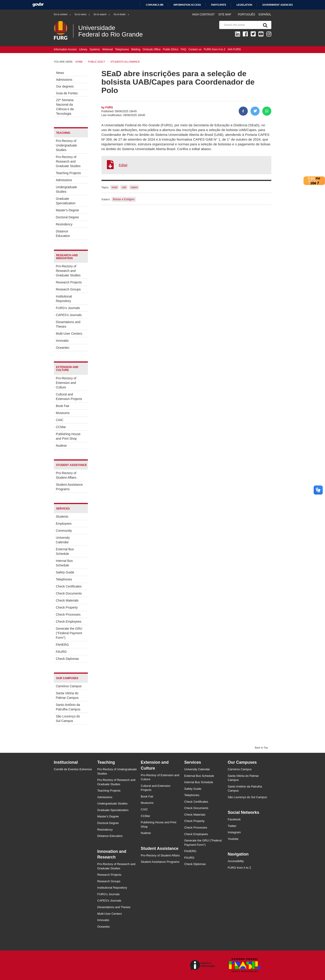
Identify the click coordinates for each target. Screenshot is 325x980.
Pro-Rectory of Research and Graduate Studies (68, 161)
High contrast (203, 15)
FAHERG (63, 645)
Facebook (234, 819)
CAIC (60, 420)
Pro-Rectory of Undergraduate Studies (66, 145)
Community (64, 531)
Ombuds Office (152, 49)
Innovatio (62, 341)
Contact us (195, 49)
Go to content (63, 14)
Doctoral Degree (67, 217)
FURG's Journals (68, 308)
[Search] (264, 25)
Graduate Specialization (66, 201)
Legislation (244, 5)
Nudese (61, 446)
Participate (219, 5)
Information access (187, 5)
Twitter (232, 826)
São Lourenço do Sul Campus (68, 719)
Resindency (64, 224)
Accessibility (236, 861)
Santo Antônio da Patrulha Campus (68, 707)
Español (265, 15)
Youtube (233, 839)
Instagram (234, 832)
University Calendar (63, 540)
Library (83, 49)
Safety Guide (65, 572)
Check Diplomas (67, 659)
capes (134, 187)
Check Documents (69, 593)
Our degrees (65, 86)
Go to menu (82, 14)
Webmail (108, 49)
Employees (64, 524)
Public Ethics (171, 49)
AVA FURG (234, 49)
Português (247, 15)
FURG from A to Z (214, 49)
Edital (123, 165)
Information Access (65, 49)
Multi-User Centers (69, 334)
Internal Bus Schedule (64, 563)
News (60, 73)
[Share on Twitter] (255, 111)
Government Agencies (278, 5)
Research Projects (69, 282)
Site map (225, 15)
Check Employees (69, 622)
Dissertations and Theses (68, 324)
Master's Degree (67, 210)
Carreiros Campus (69, 686)
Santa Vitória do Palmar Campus (67, 695)
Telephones (122, 49)
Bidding (136, 49)
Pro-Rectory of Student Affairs (66, 475)
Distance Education (63, 234)
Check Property (67, 607)
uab (124, 187)
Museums (63, 413)
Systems (95, 49)
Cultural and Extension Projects (69, 397)
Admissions (64, 80)
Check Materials (67, 600)
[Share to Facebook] (243, 111)
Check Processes (68, 614)
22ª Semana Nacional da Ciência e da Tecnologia (65, 107)
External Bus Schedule (65, 551)
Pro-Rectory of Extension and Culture (66, 383)
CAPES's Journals (69, 315)
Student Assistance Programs (69, 487)
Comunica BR (155, 5)
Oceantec (63, 348)
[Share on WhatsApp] (267, 111)
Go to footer (122, 14)
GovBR (38, 5)
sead (114, 187)
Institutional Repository (64, 299)
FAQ (183, 49)
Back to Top (261, 748)
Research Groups (68, 289)
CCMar (61, 427)
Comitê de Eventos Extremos (73, 769)
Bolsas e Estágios (124, 199)
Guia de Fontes (67, 93)
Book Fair (63, 406)
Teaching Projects (69, 173)
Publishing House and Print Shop (68, 436)
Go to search (102, 14)
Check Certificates (69, 586)
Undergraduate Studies (66, 189)
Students (62, 517)
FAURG (61, 652)
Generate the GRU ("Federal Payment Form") (69, 633)
